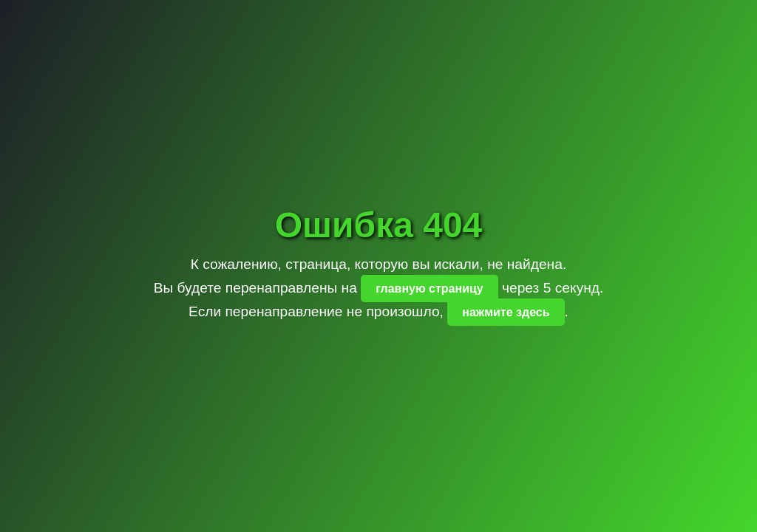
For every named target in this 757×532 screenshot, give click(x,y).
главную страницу (429, 289)
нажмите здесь (506, 312)
